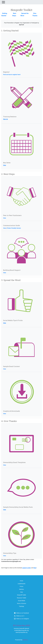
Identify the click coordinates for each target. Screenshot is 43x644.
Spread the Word (25, 14)
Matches (21, 589)
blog (35, 568)
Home (21, 581)
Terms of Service (21, 603)
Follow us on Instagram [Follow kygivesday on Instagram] (21, 619)
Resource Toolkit (21, 598)
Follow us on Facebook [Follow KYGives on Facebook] (21, 613)
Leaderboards (21, 584)
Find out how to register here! (12, 75)
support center (27, 568)
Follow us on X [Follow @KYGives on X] (19, 616)
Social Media (21, 601)
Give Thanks (35, 14)
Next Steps (14, 14)
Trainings (21, 606)
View (5, 165)
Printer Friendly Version (14, 228)
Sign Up (5, 119)
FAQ (21, 592)
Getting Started (4, 14)
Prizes (21, 586)
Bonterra (25, 640)
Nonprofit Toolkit (21, 595)
